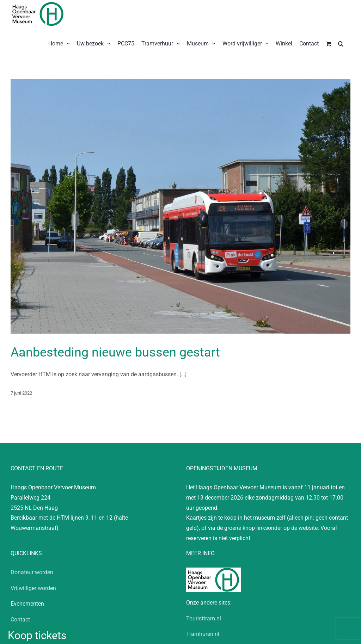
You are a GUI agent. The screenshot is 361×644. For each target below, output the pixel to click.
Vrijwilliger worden (33, 588)
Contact (20, 620)
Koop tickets (37, 635)
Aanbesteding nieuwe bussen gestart (115, 352)
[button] (341, 43)
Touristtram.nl (204, 618)
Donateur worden (32, 572)
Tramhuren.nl (203, 634)
